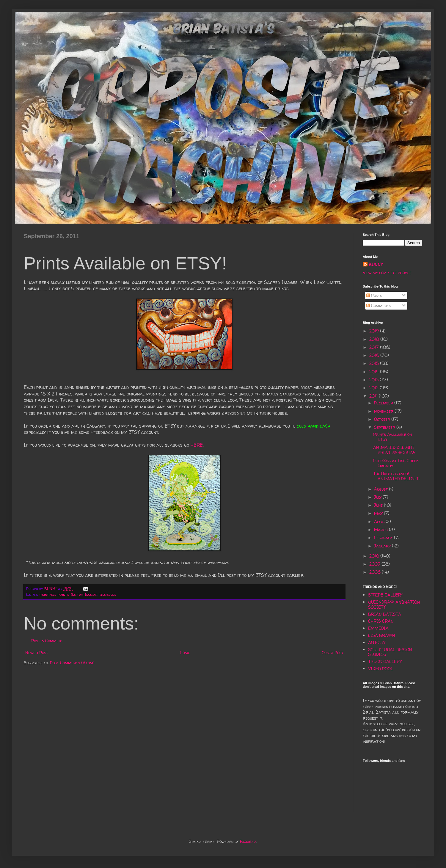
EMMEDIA (378, 628)
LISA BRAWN (382, 635)
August (381, 489)
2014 (375, 372)
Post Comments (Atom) (72, 663)
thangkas (107, 595)
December (384, 403)
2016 (375, 355)
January (383, 546)
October (383, 419)
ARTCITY (377, 642)
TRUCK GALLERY (385, 661)
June (379, 505)
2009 (375, 564)
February (384, 537)
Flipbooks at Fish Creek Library (396, 463)
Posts (374, 295)
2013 (374, 380)
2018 (375, 339)
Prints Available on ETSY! (392, 437)
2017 (375, 347)
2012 (374, 388)
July (378, 497)
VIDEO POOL (381, 669)
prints (63, 595)
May (379, 513)
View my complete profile (387, 273)
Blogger (248, 841)
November (384, 411)
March (381, 529)
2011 (374, 396)
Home (185, 653)
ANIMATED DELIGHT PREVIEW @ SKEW (394, 450)
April (380, 521)
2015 (375, 363)
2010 (375, 556)
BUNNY (376, 265)
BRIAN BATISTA (385, 614)
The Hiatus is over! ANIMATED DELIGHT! (396, 476)
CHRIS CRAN (381, 621)
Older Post (333, 653)
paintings (48, 595)
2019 (375, 331)
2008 (376, 572)
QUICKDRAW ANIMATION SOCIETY (394, 605)
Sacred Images (84, 595)
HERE (197, 445)
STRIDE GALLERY (385, 595)
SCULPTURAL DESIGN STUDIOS (390, 652)
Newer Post (37, 653)
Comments (379, 306)
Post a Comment (47, 641)
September (385, 427)
